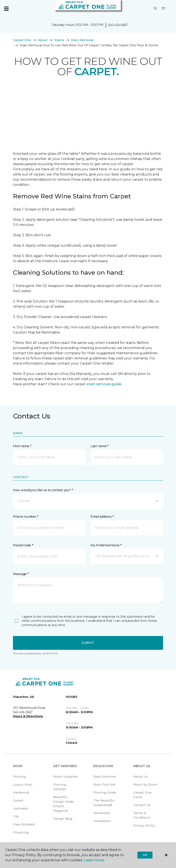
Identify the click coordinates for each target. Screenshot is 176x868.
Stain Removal (82, 40)
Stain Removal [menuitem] (104, 777)
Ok (145, 855)
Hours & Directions (28, 716)
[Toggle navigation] (6, 9)
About (43, 40)
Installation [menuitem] (102, 821)
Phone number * (26, 517)
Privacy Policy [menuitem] (144, 826)
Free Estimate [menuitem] (24, 824)
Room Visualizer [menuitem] (66, 777)
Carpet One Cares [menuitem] (142, 795)
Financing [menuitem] (21, 832)
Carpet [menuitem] (18, 801)
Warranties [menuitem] (102, 813)
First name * (22, 446)
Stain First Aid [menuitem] (104, 785)
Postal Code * (23, 545)
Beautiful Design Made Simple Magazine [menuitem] (63, 804)
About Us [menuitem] (141, 777)
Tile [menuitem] (16, 816)
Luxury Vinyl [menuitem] (23, 785)
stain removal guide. (104, 384)
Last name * (100, 446)
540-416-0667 (118, 25)
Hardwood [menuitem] (21, 793)
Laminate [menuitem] (20, 808)
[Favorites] (163, 9)
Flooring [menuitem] (19, 777)
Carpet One (22, 40)
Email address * (102, 517)
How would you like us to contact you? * (43, 490)
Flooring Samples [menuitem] (60, 787)
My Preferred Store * (106, 545)
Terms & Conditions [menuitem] (142, 815)
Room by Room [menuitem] (145, 785)
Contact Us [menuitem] (142, 805)
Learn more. (94, 860)
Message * (21, 574)
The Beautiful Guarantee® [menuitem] (104, 803)
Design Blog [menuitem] (63, 819)
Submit (88, 643)
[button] (155, 9)
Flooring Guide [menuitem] (105, 793)
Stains (59, 40)
